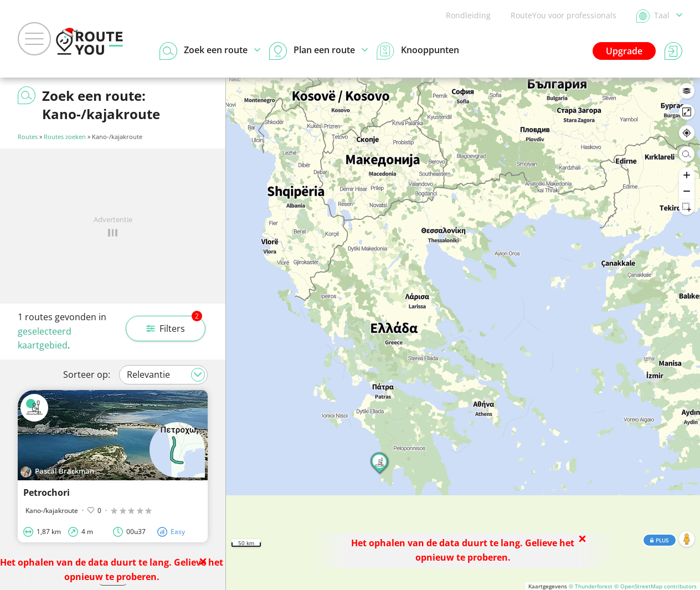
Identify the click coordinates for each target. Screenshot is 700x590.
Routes (28, 137)
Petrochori (47, 492)
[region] (463, 334)
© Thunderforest (591, 586)
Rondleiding (468, 15)
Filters (174, 325)
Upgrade (624, 51)
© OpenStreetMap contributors (655, 586)
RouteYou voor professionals (563, 15)
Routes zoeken (65, 137)
